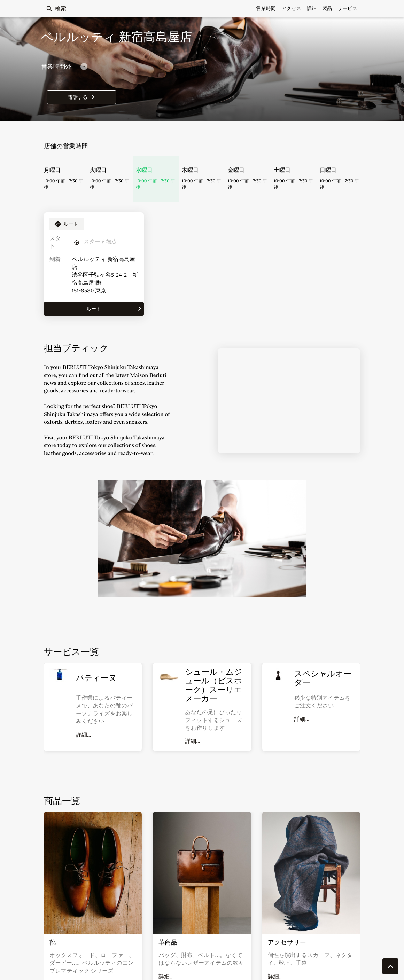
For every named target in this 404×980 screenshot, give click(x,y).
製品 (327, 8)
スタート (58, 242)
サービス (347, 8)
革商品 (168, 942)
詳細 (312, 8)
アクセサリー (287, 942)
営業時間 (266, 8)
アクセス (291, 8)
